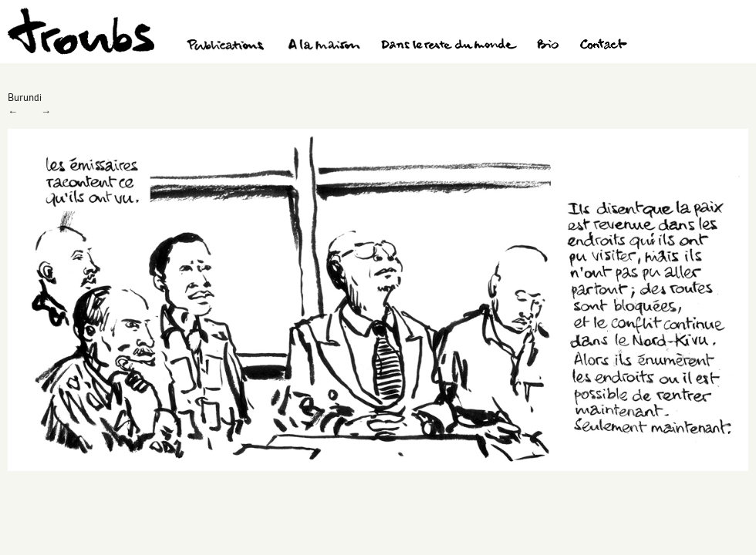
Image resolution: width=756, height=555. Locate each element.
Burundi (25, 97)
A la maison (324, 46)
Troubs (81, 31)
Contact (604, 46)
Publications (228, 46)
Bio (547, 46)
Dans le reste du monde (448, 46)
